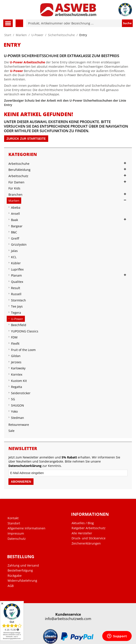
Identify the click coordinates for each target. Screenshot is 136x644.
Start (8, 35)
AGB (11, 586)
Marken (21, 35)
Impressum (16, 533)
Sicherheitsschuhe (61, 35)
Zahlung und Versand (23, 566)
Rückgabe (15, 576)
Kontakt (13, 518)
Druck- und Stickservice (89, 538)
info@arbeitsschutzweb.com (68, 619)
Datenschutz (17, 539)
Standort (14, 523)
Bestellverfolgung (20, 570)
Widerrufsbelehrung (22, 581)
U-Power (37, 35)
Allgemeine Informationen (26, 528)
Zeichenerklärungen (86, 543)
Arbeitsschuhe (34, 62)
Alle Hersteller (82, 533)
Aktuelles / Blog (83, 523)
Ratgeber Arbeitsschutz (89, 528)
